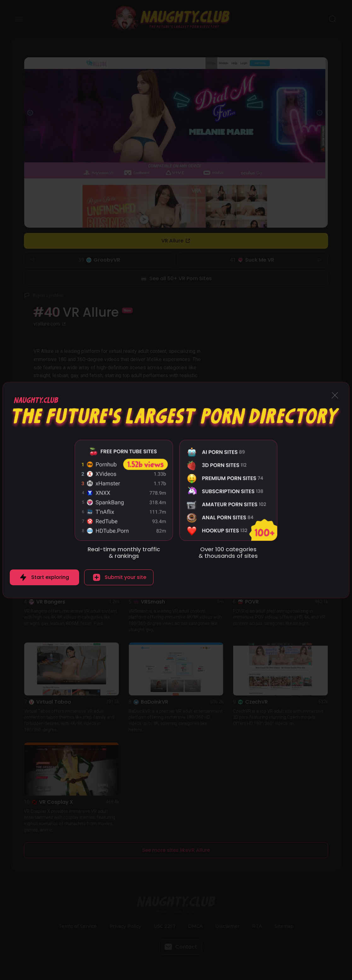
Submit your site (125, 577)
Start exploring (50, 577)
